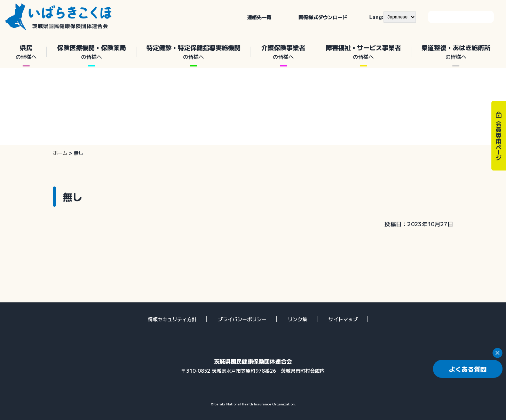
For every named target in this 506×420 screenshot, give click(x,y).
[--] (400, 17)
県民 (26, 52)
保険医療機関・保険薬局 (91, 52)
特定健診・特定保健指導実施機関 (194, 52)
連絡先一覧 (259, 17)
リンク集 (298, 319)
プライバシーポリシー (242, 319)
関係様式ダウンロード (323, 17)
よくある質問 (468, 369)
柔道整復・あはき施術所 (456, 52)
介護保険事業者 (283, 52)
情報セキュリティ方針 (172, 319)
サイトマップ (343, 319)
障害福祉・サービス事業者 (363, 52)
